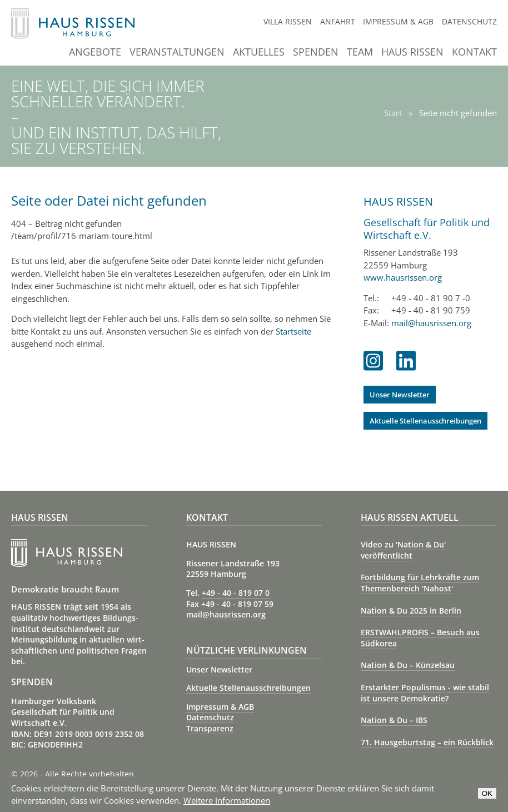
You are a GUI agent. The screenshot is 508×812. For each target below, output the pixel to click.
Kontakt (474, 53)
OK (487, 793)
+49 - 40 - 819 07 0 (236, 593)
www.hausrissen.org (403, 277)
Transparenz (210, 728)
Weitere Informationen (227, 800)
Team (360, 53)
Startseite (293, 331)
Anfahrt (338, 21)
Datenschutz (469, 21)
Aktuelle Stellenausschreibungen (425, 421)
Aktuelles (259, 53)
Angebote (95, 53)
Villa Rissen (288, 21)
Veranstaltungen (177, 53)
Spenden (316, 53)
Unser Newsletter (400, 395)
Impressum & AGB (398, 21)
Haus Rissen (412, 53)
